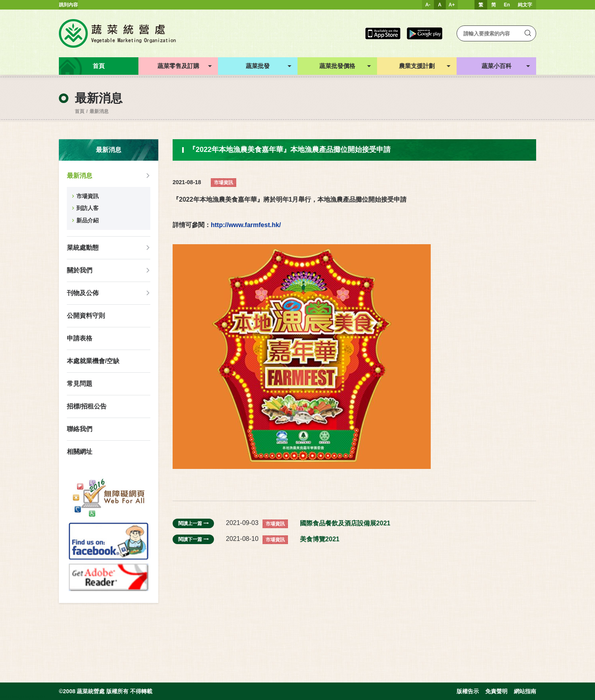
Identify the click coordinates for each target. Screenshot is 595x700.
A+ (452, 5)
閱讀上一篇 (193, 523)
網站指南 (525, 691)
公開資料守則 (86, 316)
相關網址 (80, 452)
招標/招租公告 (87, 406)
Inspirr (38, 697)
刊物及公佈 (83, 293)
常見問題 (80, 384)
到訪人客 (87, 208)
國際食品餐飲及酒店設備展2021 (345, 523)
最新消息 (99, 111)
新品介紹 (87, 220)
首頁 (80, 111)
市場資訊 (87, 196)
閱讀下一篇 (193, 539)
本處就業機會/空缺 (93, 361)
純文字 (525, 5)
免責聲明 (496, 691)
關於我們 (80, 270)
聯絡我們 (80, 429)
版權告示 (468, 691)
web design (12, 697)
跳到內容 (68, 5)
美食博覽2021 (320, 539)
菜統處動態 (83, 248)
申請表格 (80, 338)
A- (428, 5)
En (507, 5)
